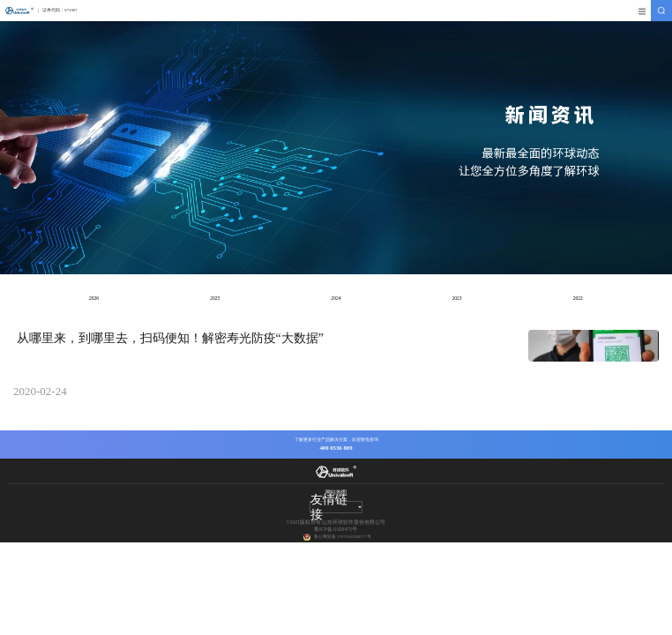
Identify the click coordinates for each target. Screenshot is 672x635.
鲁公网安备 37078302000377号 (342, 537)
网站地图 (336, 492)
